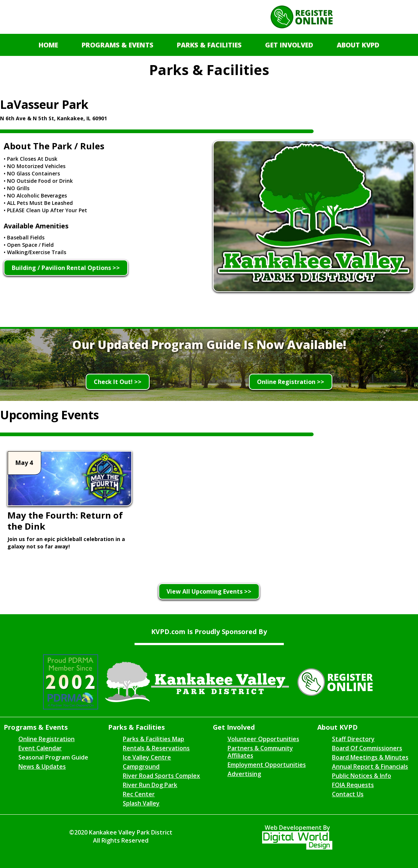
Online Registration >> (291, 382)
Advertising (244, 774)
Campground (141, 766)
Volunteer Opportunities (263, 739)
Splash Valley (141, 803)
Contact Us (348, 794)
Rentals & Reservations (156, 748)
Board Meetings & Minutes (370, 757)
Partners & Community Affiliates (260, 752)
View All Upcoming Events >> (209, 591)
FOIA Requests (353, 785)
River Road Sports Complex (161, 776)
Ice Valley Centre (147, 757)
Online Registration (47, 739)
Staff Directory (353, 739)
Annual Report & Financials (370, 766)
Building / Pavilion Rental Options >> (66, 268)
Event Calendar (40, 748)
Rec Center (139, 794)
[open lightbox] (314, 218)
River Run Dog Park (150, 785)
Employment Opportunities (267, 765)
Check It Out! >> (118, 382)
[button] (117, 45)
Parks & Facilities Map (153, 739)
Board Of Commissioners (367, 748)
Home (48, 45)
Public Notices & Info (362, 776)
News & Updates (42, 766)
